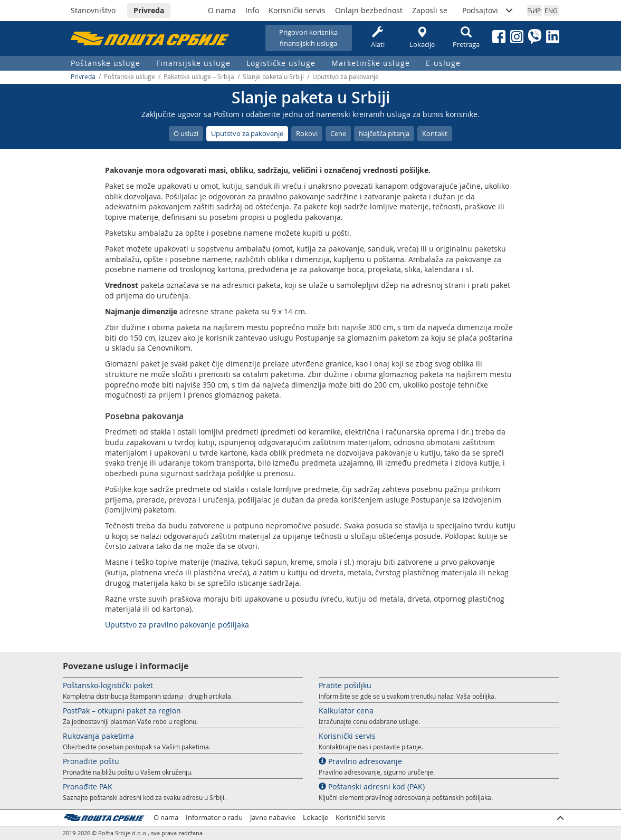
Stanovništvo (93, 10)
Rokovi (307, 133)
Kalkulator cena (346, 711)
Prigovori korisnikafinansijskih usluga (308, 38)
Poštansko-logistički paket (108, 685)
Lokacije (422, 38)
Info (252, 10)
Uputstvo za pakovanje (247, 133)
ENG (551, 11)
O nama (222, 10)
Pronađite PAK (88, 786)
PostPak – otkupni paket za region (122, 711)
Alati (378, 38)
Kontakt (435, 133)
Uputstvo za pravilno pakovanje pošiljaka (177, 625)
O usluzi (186, 133)
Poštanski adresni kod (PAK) (372, 786)
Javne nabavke (273, 818)
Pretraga (466, 38)
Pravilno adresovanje (360, 761)
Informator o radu (214, 818)
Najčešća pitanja (384, 133)
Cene (338, 133)
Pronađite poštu (91, 761)
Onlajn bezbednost (369, 10)
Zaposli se (430, 10)
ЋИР (534, 11)
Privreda (149, 10)
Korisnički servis (297, 10)
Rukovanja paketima (98, 736)
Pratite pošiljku (345, 685)
